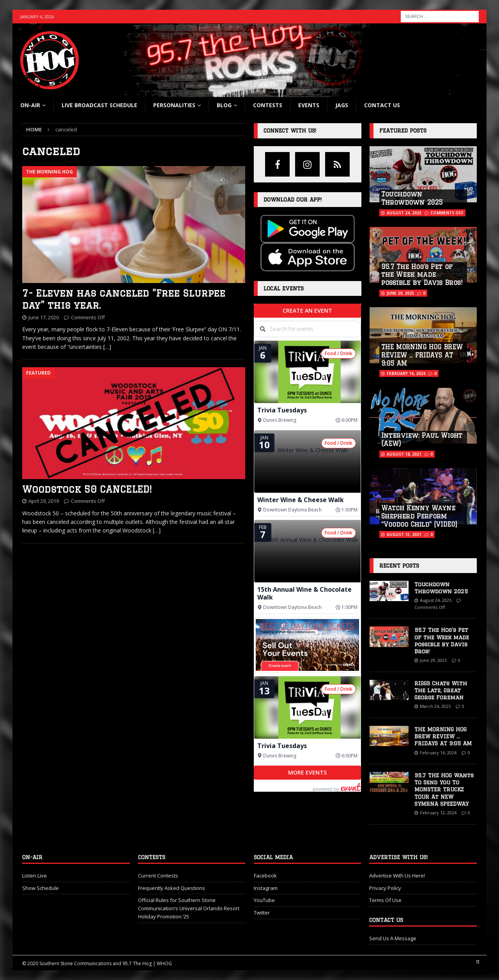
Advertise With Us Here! (397, 876)
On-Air (30, 105)
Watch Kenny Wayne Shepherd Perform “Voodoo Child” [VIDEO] (419, 516)
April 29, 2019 (44, 501)
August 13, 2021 (404, 534)
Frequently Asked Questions (172, 888)
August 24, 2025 (404, 213)
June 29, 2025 (400, 293)
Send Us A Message (393, 938)
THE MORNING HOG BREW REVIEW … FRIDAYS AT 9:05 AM (422, 355)
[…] (107, 347)
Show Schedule (41, 888)
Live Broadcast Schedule (99, 105)
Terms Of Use (385, 900)
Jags (342, 105)
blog (224, 105)
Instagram (266, 888)
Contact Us (382, 105)
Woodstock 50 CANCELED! (87, 489)
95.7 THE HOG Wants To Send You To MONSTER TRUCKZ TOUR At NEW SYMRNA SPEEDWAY (444, 790)
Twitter (262, 913)
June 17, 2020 (44, 317)
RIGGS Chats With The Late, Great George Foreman (441, 690)
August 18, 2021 (404, 454)
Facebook (265, 876)
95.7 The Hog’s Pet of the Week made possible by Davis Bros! (422, 275)
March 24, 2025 (435, 706)
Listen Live (35, 876)
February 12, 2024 (438, 813)
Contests (268, 105)
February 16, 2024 (406, 373)
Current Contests (158, 876)
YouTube (264, 900)
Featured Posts (403, 131)
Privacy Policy (385, 888)
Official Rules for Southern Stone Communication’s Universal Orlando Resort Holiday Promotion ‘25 (189, 908)
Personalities (174, 105)
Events (309, 105)
